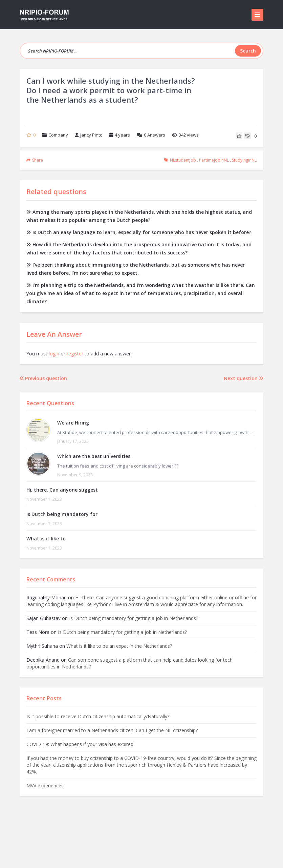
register (75, 354)
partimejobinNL (214, 160)
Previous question (43, 378)
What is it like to (46, 539)
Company (58, 135)
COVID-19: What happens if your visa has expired (80, 744)
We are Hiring (73, 423)
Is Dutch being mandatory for (62, 514)
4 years (122, 135)
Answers (151, 135)
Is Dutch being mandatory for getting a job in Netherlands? (134, 618)
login (54, 354)
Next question (244, 378)
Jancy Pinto (89, 135)
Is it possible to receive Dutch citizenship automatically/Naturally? (98, 716)
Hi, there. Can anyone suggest (62, 490)
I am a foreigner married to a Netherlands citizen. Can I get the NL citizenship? (112, 730)
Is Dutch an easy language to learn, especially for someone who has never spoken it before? (139, 232)
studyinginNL (244, 160)
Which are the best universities (94, 456)
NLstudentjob (183, 160)
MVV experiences (45, 786)
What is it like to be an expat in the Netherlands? (119, 646)
